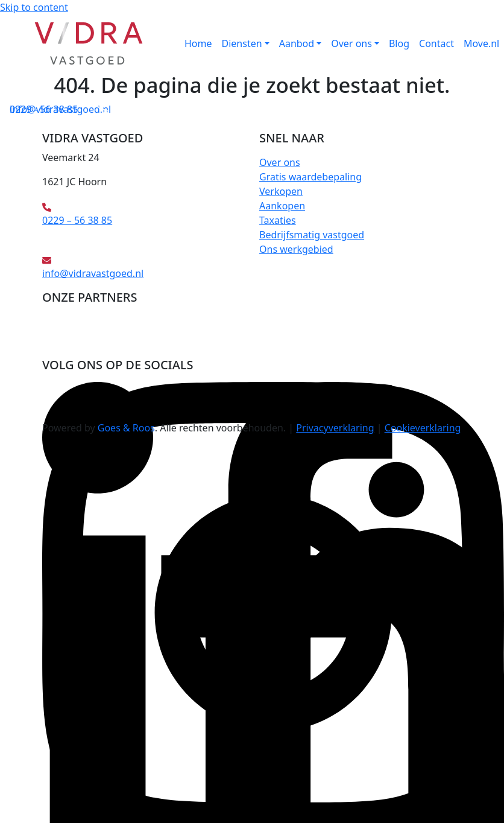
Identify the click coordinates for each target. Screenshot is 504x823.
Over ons (351, 43)
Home (198, 43)
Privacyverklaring (335, 428)
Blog (399, 43)
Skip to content (34, 7)
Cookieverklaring (423, 428)
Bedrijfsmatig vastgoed (312, 235)
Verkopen (281, 191)
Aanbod (297, 43)
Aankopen (282, 206)
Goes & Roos (126, 428)
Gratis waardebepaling (310, 177)
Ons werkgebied (296, 249)
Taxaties (278, 220)
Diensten (242, 43)
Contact (436, 43)
